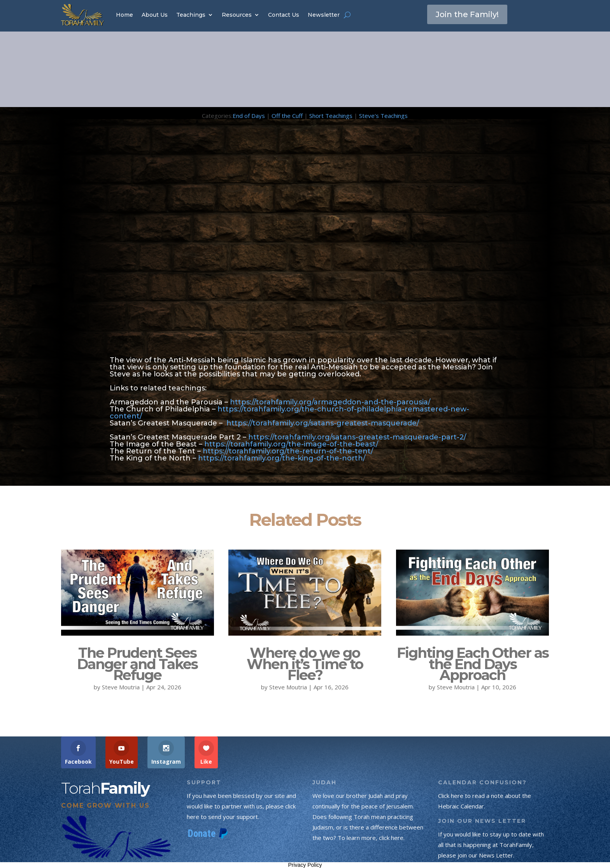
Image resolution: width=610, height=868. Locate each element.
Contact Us (284, 15)
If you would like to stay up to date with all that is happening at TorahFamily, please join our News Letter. (491, 845)
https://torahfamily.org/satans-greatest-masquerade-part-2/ (357, 437)
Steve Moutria (121, 687)
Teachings (191, 15)
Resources (237, 15)
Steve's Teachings (383, 116)
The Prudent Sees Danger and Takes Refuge (137, 664)
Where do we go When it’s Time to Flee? (305, 664)
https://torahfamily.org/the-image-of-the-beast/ (291, 444)
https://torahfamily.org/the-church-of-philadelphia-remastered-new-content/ (289, 413)
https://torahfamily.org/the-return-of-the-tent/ (288, 451)
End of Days (249, 116)
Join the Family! (467, 14)
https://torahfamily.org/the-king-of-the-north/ (282, 458)
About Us (155, 15)
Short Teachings (331, 116)
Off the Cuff (287, 116)
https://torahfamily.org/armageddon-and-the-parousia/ (330, 402)
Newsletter (324, 15)
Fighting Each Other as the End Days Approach (473, 664)
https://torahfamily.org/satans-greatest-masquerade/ (323, 423)
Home (124, 15)
